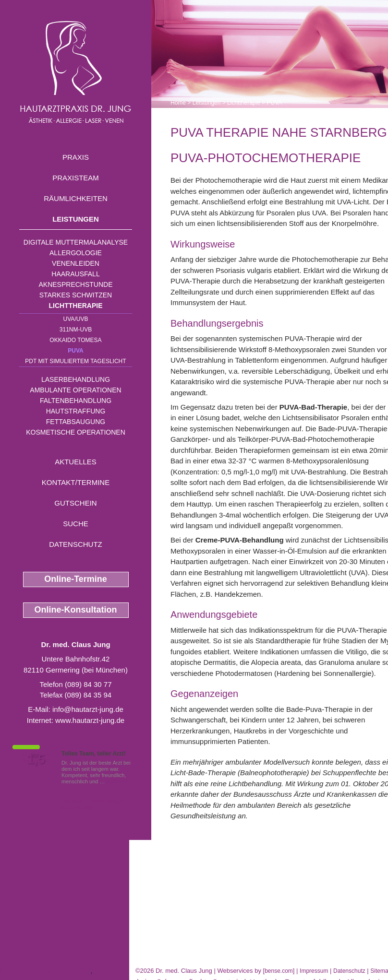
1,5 (36, 759)
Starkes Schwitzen (76, 295)
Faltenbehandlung (76, 401)
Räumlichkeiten (76, 198)
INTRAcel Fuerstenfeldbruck (45, 971)
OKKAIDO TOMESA (75, 340)
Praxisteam (76, 178)
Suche (76, 524)
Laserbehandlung (76, 379)
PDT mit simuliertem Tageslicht (75, 361)
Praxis (76, 157)
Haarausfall (75, 274)
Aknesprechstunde (75, 284)
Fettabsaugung (76, 422)
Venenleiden (76, 263)
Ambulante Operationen (75, 390)
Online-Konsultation (76, 610)
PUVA (75, 351)
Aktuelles (76, 462)
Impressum (314, 971)
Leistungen (76, 219)
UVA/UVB (76, 319)
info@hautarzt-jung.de (88, 709)
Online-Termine (76, 579)
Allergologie (76, 253)
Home (178, 103)
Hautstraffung (76, 411)
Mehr (113, 781)
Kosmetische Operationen (76, 432)
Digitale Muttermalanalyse (76, 242)
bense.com (279, 971)
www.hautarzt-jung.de (90, 720)
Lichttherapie (76, 306)
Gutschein (75, 503)
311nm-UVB (76, 330)
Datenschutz (76, 544)
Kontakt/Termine (76, 482)
